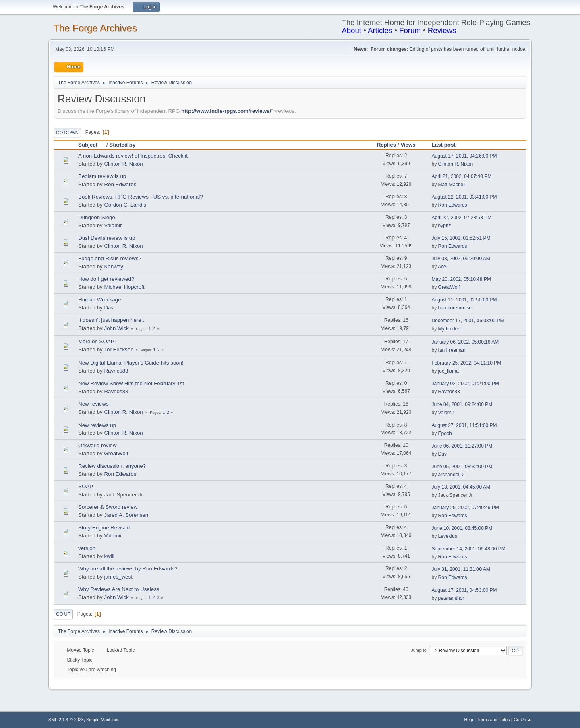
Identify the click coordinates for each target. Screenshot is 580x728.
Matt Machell (452, 185)
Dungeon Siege (97, 217)
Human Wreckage (99, 300)
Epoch (445, 433)
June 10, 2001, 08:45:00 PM (462, 528)
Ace (442, 267)
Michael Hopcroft (124, 287)
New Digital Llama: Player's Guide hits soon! (131, 363)
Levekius (448, 536)
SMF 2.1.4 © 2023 (66, 720)
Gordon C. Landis (125, 205)
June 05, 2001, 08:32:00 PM (462, 467)
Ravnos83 (116, 371)
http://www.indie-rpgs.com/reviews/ (226, 111)
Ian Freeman (452, 350)
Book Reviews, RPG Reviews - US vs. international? (141, 197)
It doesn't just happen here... (112, 320)
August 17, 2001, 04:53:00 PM (464, 590)
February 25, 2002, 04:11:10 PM (467, 363)
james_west (118, 577)
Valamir (113, 225)
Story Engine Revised (104, 528)
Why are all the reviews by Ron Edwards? (128, 569)
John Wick (116, 328)
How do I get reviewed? (106, 279)
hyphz (445, 226)
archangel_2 (452, 475)
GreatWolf (449, 287)
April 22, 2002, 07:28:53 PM (462, 218)
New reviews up (97, 425)
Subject (91, 145)
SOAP (86, 486)
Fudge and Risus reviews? (110, 258)
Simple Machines (103, 720)
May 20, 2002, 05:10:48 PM (461, 279)
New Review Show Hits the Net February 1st (131, 383)
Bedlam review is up (102, 176)
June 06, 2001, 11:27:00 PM (462, 446)
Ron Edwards (120, 184)
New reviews (93, 404)
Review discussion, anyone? (112, 466)
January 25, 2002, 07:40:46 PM (465, 508)
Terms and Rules (494, 720)
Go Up (63, 614)
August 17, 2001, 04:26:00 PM (464, 156)
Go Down (67, 133)
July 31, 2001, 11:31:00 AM (461, 569)
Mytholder (449, 329)
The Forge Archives (95, 28)
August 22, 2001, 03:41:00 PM (464, 197)
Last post (444, 145)
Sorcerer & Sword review (108, 507)
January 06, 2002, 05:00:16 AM (465, 342)
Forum (410, 30)
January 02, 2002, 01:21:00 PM (465, 384)
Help (469, 720)
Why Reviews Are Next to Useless (119, 589)
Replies (386, 145)
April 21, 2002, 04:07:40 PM (462, 176)
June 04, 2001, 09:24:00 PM (462, 404)
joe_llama (448, 371)
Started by (122, 145)
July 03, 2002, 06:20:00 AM (461, 259)
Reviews (442, 30)
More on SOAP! (97, 341)
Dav (109, 308)
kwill (109, 556)
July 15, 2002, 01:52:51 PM (461, 238)
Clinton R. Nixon (123, 164)
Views (408, 145)
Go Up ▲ (523, 720)
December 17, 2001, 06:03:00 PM (468, 321)
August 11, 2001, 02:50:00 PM (464, 300)
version (87, 548)
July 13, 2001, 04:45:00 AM (461, 487)
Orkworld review (97, 445)
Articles (380, 30)
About (351, 30)
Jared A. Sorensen (126, 515)
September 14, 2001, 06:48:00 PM (469, 549)
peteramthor (451, 598)
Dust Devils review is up (107, 238)
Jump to (418, 650)
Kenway (113, 267)
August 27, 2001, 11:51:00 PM (464, 425)
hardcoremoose (455, 308)
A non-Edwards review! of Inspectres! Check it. (134, 156)
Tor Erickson (119, 349)
